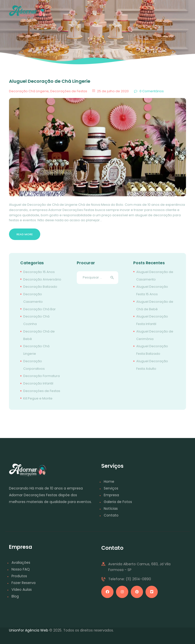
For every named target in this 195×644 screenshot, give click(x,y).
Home (109, 481)
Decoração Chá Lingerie (29, 91)
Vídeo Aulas (22, 589)
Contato (111, 515)
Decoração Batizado (40, 287)
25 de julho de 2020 (113, 91)
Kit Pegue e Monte (38, 398)
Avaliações (21, 562)
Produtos (19, 576)
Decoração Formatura (41, 376)
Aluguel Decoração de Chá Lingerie (50, 81)
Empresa (111, 495)
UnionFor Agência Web (29, 630)
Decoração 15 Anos (39, 272)
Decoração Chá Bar (39, 309)
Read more (25, 234)
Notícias (111, 508)
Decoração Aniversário (42, 279)
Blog (15, 596)
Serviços (111, 488)
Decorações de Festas (69, 91)
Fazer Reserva (23, 583)
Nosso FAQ (21, 569)
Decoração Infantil (38, 383)
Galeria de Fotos (118, 502)
